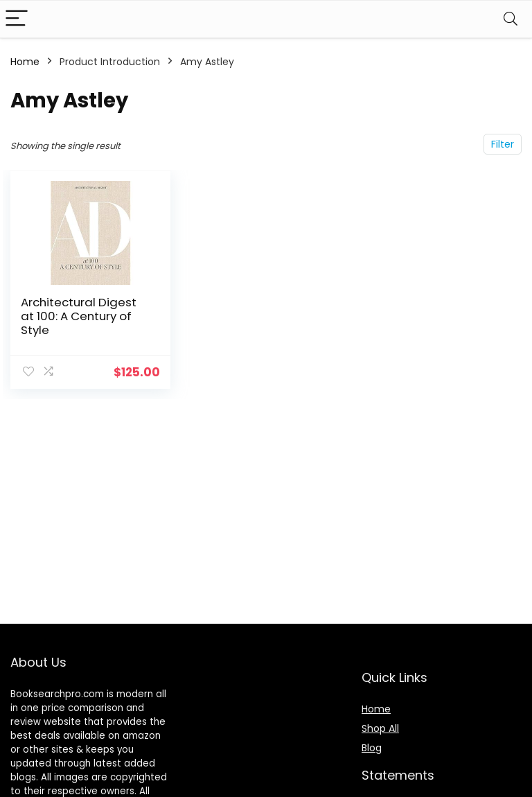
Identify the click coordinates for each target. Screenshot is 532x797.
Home (25, 62)
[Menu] (17, 19)
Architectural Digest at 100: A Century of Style (79, 316)
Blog (372, 748)
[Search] (511, 19)
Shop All (380, 728)
